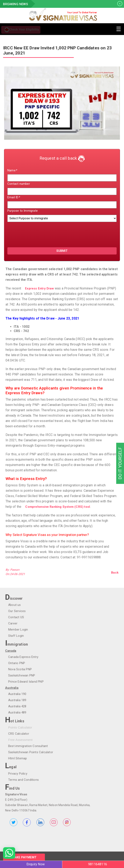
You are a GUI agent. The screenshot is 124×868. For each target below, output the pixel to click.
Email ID (14, 197)
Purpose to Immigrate (23, 211)
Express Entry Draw (39, 288)
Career (13, 623)
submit (62, 251)
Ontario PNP (17, 663)
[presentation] (31, 233)
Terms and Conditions (23, 780)
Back (115, 573)
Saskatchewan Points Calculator (31, 752)
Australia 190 (17, 694)
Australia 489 (17, 712)
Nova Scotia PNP (20, 669)
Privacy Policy (18, 774)
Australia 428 (17, 706)
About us (15, 605)
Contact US (16, 617)
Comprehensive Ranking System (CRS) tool (58, 507)
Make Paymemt (24, 857)
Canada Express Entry (23, 657)
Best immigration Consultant (28, 746)
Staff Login (16, 636)
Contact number (19, 184)
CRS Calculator (19, 734)
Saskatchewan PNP (22, 675)
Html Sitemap (18, 758)
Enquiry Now (36, 864)
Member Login (18, 630)
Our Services (17, 611)
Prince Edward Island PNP (26, 682)
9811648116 (98, 864)
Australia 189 (17, 700)
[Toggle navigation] (118, 29)
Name (12, 170)
